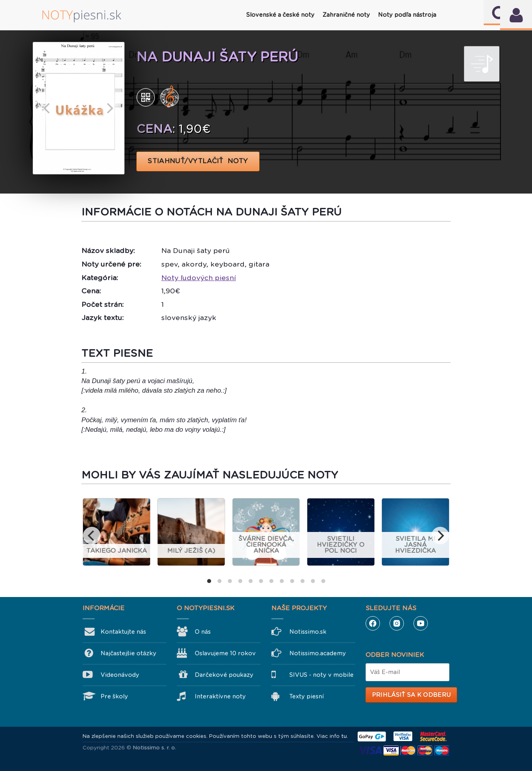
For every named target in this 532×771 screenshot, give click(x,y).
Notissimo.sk (308, 632)
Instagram (397, 623)
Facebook (373, 623)
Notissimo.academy (318, 653)
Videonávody (120, 675)
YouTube (421, 623)
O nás (203, 632)
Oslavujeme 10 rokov (225, 653)
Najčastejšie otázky (129, 653)
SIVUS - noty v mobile (321, 675)
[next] (109, 108)
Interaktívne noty (220, 696)
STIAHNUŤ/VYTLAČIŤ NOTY (198, 161)
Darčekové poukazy (224, 675)
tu (344, 736)
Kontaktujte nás (123, 632)
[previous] (48, 108)
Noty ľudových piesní (199, 278)
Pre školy (114, 696)
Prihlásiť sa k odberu (411, 695)
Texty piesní (307, 696)
